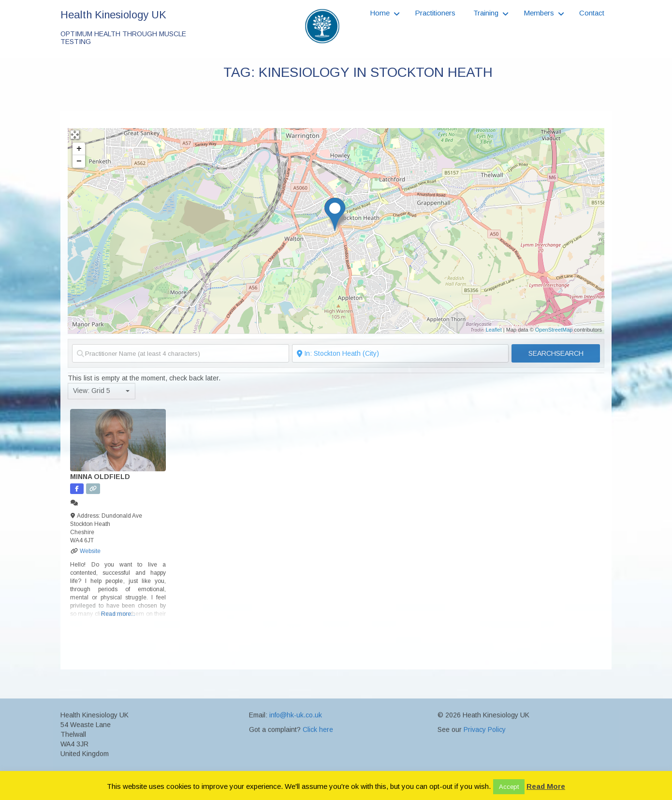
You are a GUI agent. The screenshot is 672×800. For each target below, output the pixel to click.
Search (556, 353)
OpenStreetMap (554, 330)
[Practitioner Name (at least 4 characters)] (181, 353)
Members (539, 13)
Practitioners (435, 13)
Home (380, 13)
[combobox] (102, 391)
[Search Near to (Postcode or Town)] (401, 353)
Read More (546, 786)
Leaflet (494, 330)
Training (486, 13)
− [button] (79, 161)
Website (90, 551)
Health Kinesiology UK (113, 15)
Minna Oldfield (100, 477)
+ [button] (79, 149)
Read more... (118, 614)
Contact (592, 13)
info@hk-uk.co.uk (296, 759)
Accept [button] (509, 787)
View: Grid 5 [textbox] (92, 391)
